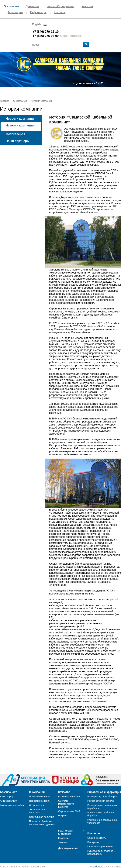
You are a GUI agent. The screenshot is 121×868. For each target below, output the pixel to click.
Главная (5, 101)
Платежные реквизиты (100, 847)
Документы (32, 6)
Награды (63, 816)
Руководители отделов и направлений (101, 852)
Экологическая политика (38, 811)
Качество (87, 6)
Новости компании (20, 119)
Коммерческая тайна (12, 805)
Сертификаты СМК (69, 811)
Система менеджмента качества (66, 804)
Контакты (60, 12)
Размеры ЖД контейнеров (102, 796)
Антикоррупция (9, 801)
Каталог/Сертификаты (60, 6)
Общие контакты (97, 838)
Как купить (93, 842)
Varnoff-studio (113, 867)
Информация (38, 12)
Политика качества (69, 796)
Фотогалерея (15, 134)
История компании (41, 101)
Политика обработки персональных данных (42, 823)
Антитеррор (7, 796)
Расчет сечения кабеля (100, 801)
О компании (12, 6)
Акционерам (15, 12)
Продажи (63, 838)
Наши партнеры (18, 141)
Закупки (63, 842)
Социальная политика (42, 817)
